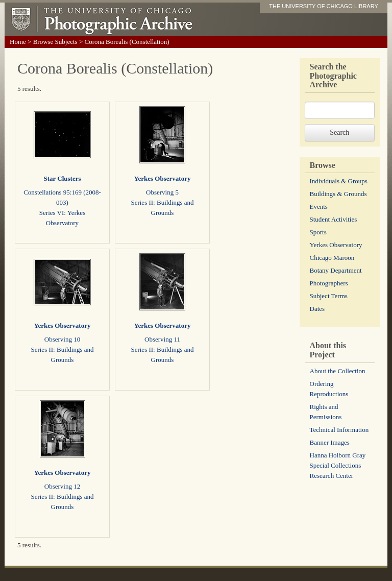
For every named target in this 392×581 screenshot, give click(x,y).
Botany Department (336, 270)
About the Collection (338, 371)
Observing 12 (62, 486)
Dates (317, 309)
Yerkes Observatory (163, 178)
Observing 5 (162, 192)
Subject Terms (329, 296)
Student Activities (334, 219)
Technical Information (339, 430)
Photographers (329, 283)
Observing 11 (162, 339)
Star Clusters (62, 178)
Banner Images (330, 442)
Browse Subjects (55, 42)
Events (319, 207)
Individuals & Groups (339, 181)
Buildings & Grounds (338, 194)
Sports (318, 232)
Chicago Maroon (332, 258)
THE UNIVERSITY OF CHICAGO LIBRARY (324, 6)
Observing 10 (62, 339)
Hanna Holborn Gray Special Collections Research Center (338, 465)
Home (18, 42)
